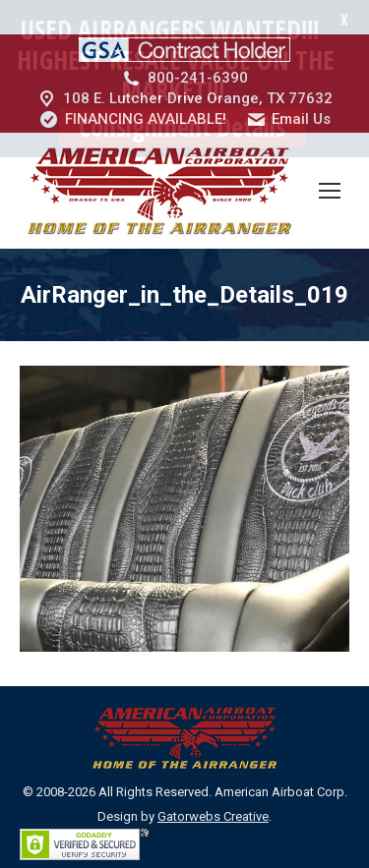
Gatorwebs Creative (213, 782)
